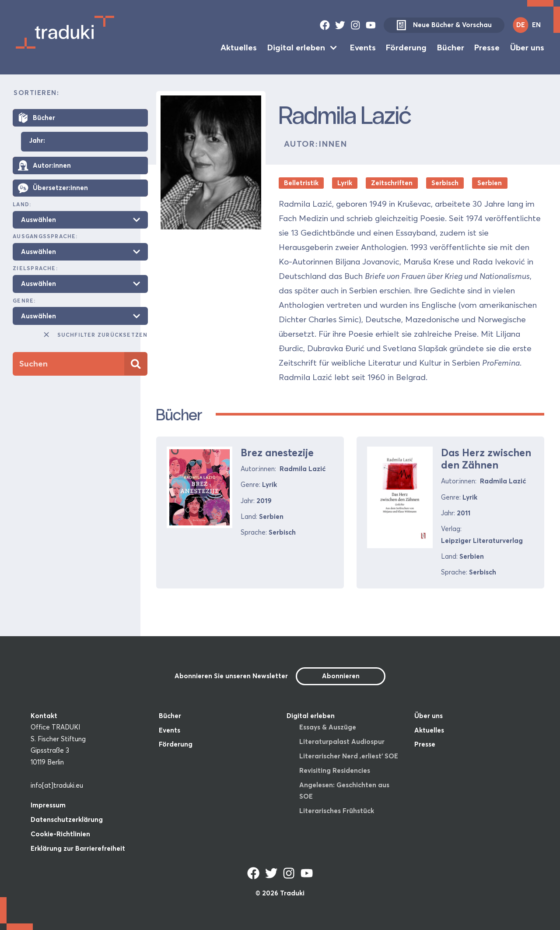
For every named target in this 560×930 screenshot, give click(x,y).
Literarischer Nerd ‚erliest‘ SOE (349, 756)
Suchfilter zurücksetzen (95, 335)
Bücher (451, 48)
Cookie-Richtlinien (60, 834)
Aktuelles (239, 48)
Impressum (48, 805)
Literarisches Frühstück (337, 811)
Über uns (527, 48)
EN (536, 25)
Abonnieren (341, 676)
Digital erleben (296, 48)
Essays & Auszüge (328, 727)
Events (363, 48)
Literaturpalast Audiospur (342, 742)
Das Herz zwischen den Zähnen (486, 459)
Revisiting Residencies (335, 770)
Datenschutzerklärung (67, 819)
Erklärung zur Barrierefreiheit (78, 848)
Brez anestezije (277, 453)
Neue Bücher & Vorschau (444, 25)
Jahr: (37, 141)
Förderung (406, 48)
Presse (487, 48)
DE (521, 25)
